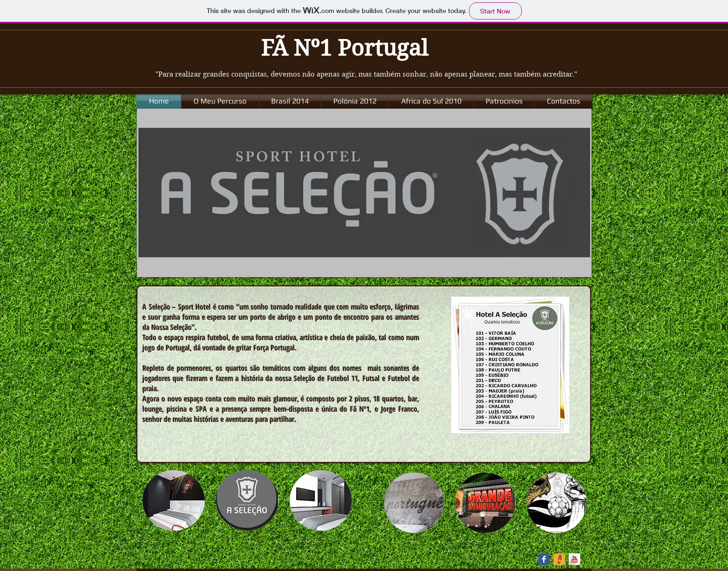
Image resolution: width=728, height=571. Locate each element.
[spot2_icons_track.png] (559, 559)
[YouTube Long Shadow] (575, 559)
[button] (174, 500)
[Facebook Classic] (544, 559)
